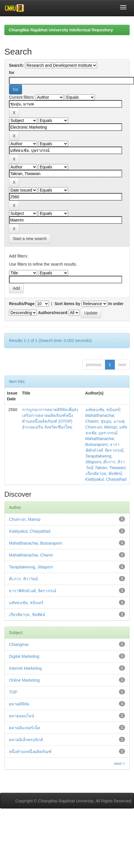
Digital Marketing (24, 656)
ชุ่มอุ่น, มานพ (112, 421)
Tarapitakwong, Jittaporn (31, 567)
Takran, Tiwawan (110, 468)
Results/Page (22, 304)
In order (116, 304)
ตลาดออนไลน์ (22, 716)
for (12, 73)
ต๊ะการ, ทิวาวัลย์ (23, 579)
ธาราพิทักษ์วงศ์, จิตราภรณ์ (33, 591)
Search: (16, 65)
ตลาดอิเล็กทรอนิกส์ (26, 740)
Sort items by (67, 304)
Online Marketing (24, 680)
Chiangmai (19, 644)
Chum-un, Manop (101, 427)
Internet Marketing (25, 668)
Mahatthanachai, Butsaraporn (36, 543)
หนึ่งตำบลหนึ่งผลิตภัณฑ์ (30, 752)
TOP (13, 692)
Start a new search (30, 239)
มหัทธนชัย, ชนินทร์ (103, 410)
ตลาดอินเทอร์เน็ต (25, 728)
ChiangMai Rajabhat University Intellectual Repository (61, 30)
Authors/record (53, 313)
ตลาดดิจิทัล (19, 704)
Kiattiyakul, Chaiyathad (106, 479)
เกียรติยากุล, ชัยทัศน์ (103, 473)
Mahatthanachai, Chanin (31, 555)
